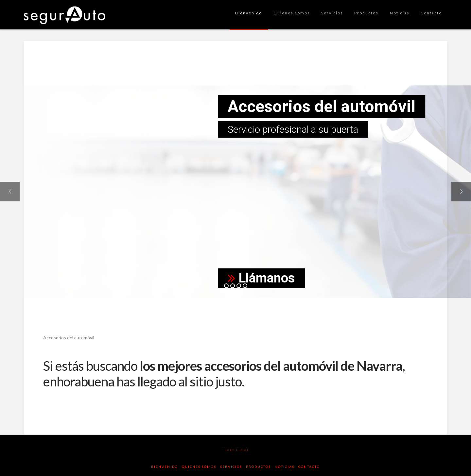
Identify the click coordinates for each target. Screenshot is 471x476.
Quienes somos (199, 467)
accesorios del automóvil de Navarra (303, 366)
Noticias (285, 467)
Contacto (309, 467)
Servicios (231, 467)
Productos (258, 467)
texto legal (236, 450)
